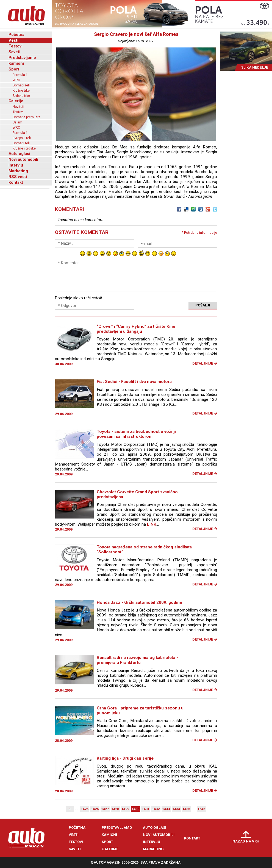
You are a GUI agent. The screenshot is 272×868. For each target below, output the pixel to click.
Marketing (18, 171)
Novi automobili (23, 159)
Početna (16, 35)
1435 (186, 809)
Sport (14, 69)
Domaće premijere (27, 117)
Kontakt (16, 182)
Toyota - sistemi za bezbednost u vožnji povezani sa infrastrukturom (136, 434)
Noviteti (18, 107)
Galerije (16, 101)
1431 (146, 809)
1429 (125, 809)
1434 (176, 809)
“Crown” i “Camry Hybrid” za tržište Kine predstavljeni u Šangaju (136, 329)
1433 (166, 809)
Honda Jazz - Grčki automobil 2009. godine (139, 602)
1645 (201, 809)
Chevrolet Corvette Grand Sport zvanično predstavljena (137, 494)
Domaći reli (21, 85)
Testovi (16, 46)
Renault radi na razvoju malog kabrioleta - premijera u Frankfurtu (137, 660)
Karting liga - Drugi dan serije (125, 758)
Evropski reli (22, 138)
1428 (115, 809)
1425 (85, 809)
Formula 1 (20, 75)
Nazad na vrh (246, 841)
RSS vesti (18, 177)
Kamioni (16, 63)
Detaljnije (203, 363)
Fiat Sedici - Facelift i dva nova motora (134, 382)
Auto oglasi (19, 154)
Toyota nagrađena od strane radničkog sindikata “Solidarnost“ (144, 549)
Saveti (14, 52)
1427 (105, 809)
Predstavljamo (22, 58)
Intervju (16, 165)
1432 (156, 809)
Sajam (17, 122)
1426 (95, 809)
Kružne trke (21, 91)
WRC (16, 80)
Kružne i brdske (24, 148)
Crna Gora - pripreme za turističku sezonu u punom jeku (140, 711)
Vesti (13, 40)
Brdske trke (21, 96)
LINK (152, 524)
